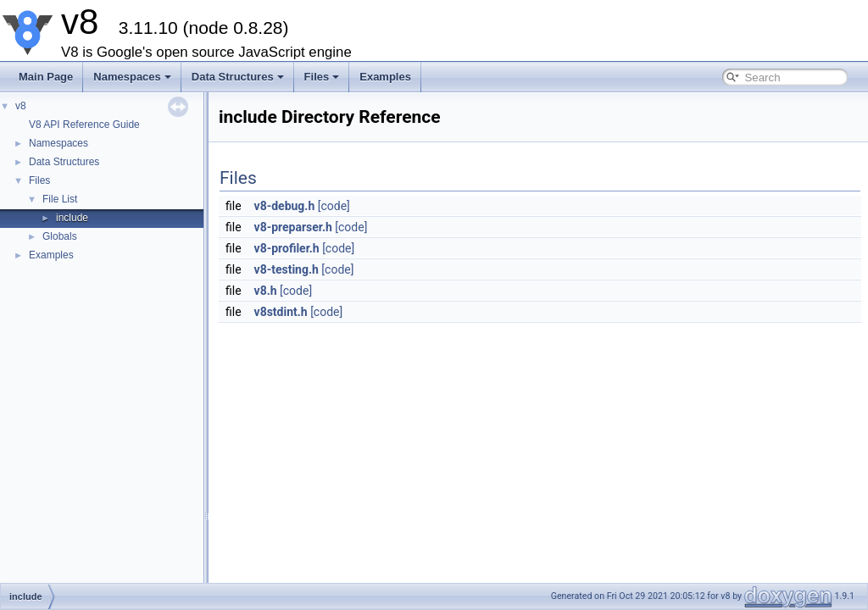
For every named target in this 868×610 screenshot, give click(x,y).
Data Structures (238, 77)
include (72, 218)
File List (60, 199)
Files (322, 77)
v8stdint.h (281, 312)
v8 (21, 106)
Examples (385, 77)
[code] (334, 206)
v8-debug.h (285, 206)
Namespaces (132, 77)
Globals (60, 236)
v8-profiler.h (287, 248)
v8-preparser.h (293, 227)
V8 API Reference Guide (84, 125)
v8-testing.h (287, 269)
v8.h (266, 291)
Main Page (46, 77)
